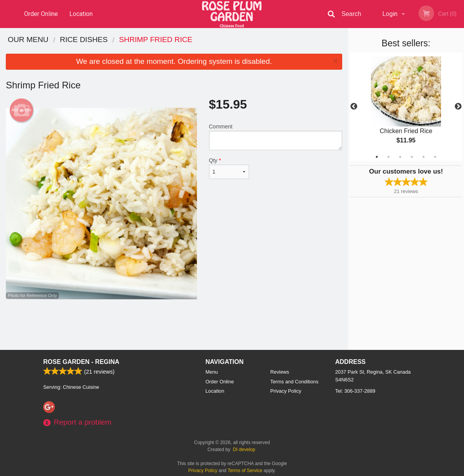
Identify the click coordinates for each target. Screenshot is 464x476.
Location (81, 14)
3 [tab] (400, 157)
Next (458, 107)
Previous (354, 107)
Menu (212, 372)
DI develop (244, 450)
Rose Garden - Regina (81, 362)
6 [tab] (435, 157)
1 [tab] (377, 157)
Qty (229, 168)
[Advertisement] (174, 325)
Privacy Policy (286, 391)
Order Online (41, 14)
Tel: (355, 391)
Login (390, 14)
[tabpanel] (406, 107)
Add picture (22, 110)
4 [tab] (412, 157)
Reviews (279, 372)
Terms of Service (245, 471)
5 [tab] (424, 157)
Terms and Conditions (294, 382)
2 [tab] (388, 157)
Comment (276, 137)
